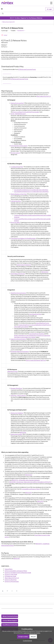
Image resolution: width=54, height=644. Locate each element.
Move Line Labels (15, 222)
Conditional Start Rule (17, 167)
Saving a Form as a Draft (17, 103)
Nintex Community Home (10, 616)
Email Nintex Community (10, 625)
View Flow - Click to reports (18, 395)
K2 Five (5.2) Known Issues (12, 581)
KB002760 (17, 558)
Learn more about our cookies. (32, 633)
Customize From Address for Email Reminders (23, 238)
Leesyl (5, 35)
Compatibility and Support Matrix (31, 489)
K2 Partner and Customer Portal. (27, 69)
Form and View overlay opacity (19, 146)
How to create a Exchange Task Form (36, 360)
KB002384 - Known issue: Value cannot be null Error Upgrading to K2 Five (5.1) (30, 482)
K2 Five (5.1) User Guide (11, 574)
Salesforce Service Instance (18, 339)
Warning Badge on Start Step (19, 194)
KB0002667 (45, 272)
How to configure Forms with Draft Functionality (26, 112)
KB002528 (23, 432)
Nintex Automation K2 (9, 22)
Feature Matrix (9, 569)
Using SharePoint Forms (43, 323)
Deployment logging (16, 434)
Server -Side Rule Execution (18, 114)
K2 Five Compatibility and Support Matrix (16, 571)
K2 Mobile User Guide (10, 576)
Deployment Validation (17, 413)
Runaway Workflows (16, 388)
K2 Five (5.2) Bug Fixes (11, 580)
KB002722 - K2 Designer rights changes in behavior (26, 480)
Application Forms (12, 371)
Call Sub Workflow (16, 201)
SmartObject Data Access (18, 274)
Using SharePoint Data (35, 314)
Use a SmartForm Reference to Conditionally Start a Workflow (31, 190)
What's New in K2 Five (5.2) (44, 96)
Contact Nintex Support (10, 621)
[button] (2, 9)
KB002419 (40, 501)
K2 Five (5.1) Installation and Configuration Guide (18, 573)
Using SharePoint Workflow (37, 334)
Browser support (15, 153)
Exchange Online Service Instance (20, 351)
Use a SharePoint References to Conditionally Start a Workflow (31, 192)
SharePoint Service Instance (18, 293)
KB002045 (29, 493)
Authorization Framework (24, 265)
